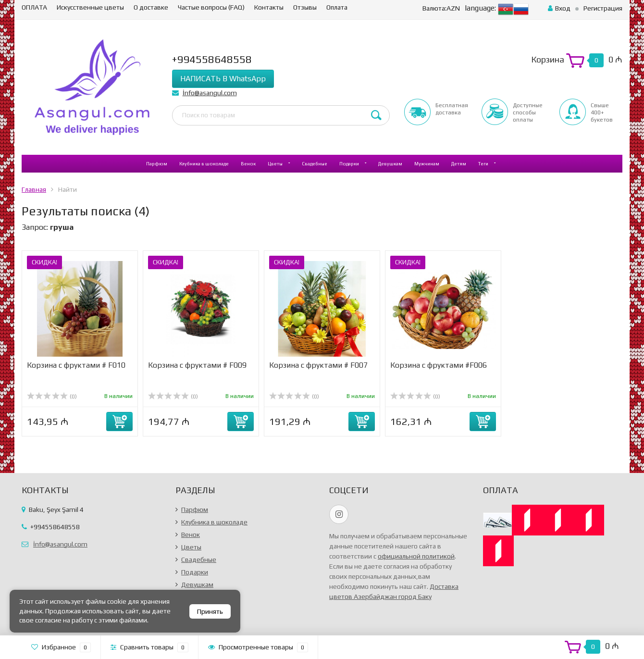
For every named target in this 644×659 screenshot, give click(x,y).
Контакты (269, 7)
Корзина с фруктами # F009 (197, 365)
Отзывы (305, 7)
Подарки (349, 164)
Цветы (275, 164)
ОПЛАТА (34, 7)
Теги (483, 164)
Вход (559, 8)
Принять (210, 611)
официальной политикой (416, 556)
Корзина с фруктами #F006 (439, 365)
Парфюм (157, 164)
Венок (248, 164)
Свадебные (315, 164)
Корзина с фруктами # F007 (318, 365)
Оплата (337, 7)
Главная (34, 189)
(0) (52, 397)
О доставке (151, 7)
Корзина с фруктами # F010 (76, 365)
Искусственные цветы (90, 7)
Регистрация (603, 8)
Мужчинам (427, 164)
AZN (441, 8)
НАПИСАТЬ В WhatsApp (223, 79)
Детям (459, 164)
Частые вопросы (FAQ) (211, 7)
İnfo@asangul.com (210, 93)
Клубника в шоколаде (204, 164)
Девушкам (390, 164)
